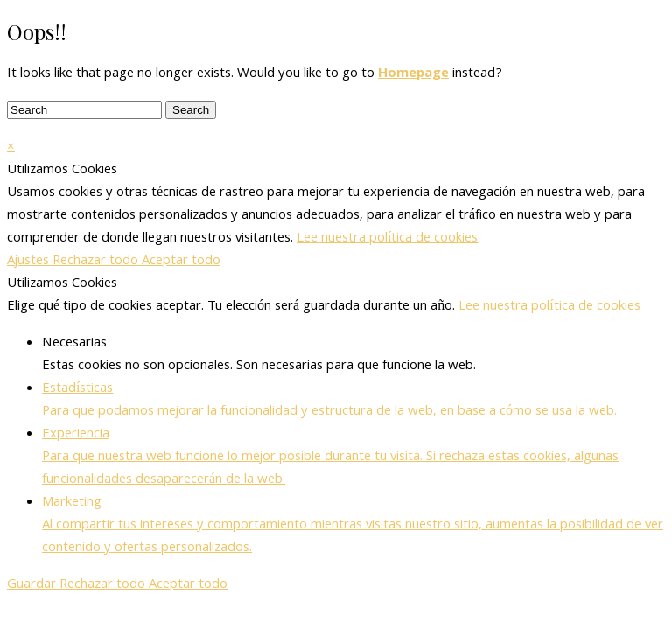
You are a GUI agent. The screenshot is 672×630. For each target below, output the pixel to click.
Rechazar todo (97, 262)
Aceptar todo (181, 262)
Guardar (33, 585)
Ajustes (30, 262)
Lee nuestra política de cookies (387, 239)
